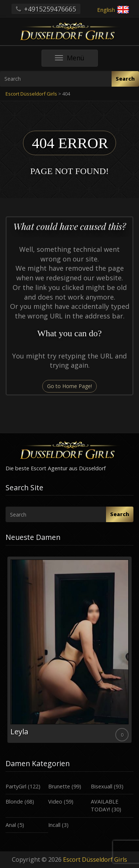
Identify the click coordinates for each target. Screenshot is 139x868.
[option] (69, 650)
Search (125, 79)
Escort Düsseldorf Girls (95, 859)
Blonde (14, 802)
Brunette (59, 786)
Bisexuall (102, 786)
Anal (11, 825)
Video (55, 802)
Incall (54, 825)
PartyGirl (16, 786)
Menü (76, 60)
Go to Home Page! (69, 386)
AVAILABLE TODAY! (105, 805)
